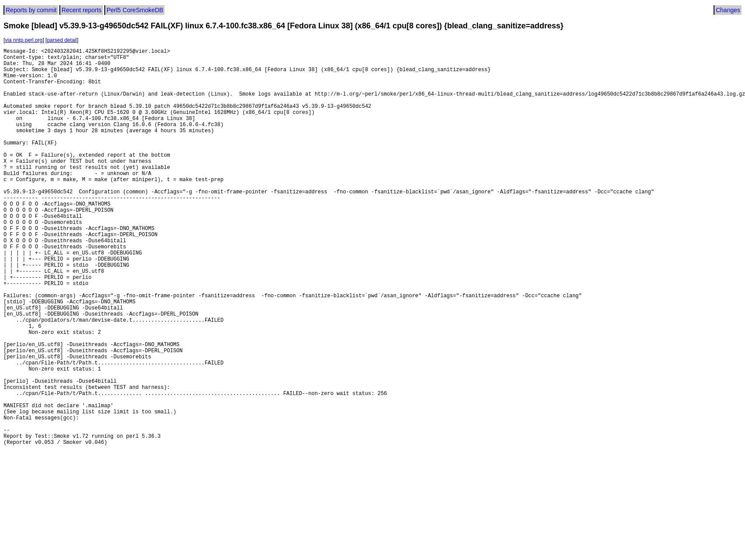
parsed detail (62, 40)
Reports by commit (31, 10)
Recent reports (82, 10)
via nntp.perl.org (24, 40)
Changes (728, 10)
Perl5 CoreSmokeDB (135, 10)
